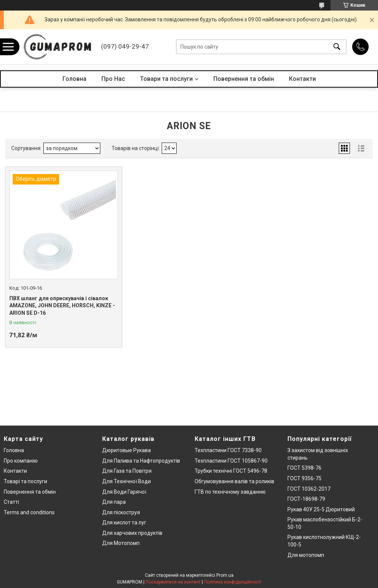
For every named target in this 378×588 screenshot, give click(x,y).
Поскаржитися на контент (173, 582)
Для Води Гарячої (124, 492)
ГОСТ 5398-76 (304, 468)
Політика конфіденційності (233, 582)
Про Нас (113, 79)
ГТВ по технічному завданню (230, 492)
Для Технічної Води (126, 481)
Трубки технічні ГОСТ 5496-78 (231, 471)
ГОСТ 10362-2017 (309, 489)
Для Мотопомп (121, 543)
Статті (11, 502)
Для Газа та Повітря (127, 471)
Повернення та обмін (244, 79)
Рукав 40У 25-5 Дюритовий (321, 509)
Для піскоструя (121, 512)
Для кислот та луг (124, 523)
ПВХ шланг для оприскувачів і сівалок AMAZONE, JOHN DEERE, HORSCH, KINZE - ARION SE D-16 (62, 306)
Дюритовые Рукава (126, 450)
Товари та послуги (166, 79)
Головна (74, 79)
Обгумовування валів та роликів (234, 481)
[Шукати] (337, 47)
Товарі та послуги (25, 481)
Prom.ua (225, 575)
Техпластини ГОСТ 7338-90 (228, 450)
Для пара (114, 502)
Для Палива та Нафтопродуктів (141, 461)
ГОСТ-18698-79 (306, 499)
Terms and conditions (29, 512)
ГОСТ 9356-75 (304, 478)
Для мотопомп (306, 555)
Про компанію (21, 461)
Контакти (302, 79)
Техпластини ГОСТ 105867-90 (231, 461)
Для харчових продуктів (132, 533)
